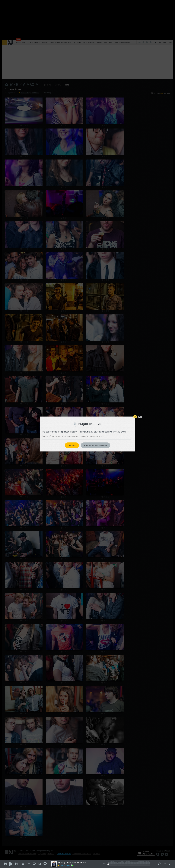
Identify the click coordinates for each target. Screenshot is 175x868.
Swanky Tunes (65, 865)
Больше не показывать (96, 445)
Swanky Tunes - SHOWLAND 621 (72, 863)
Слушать (72, 445)
